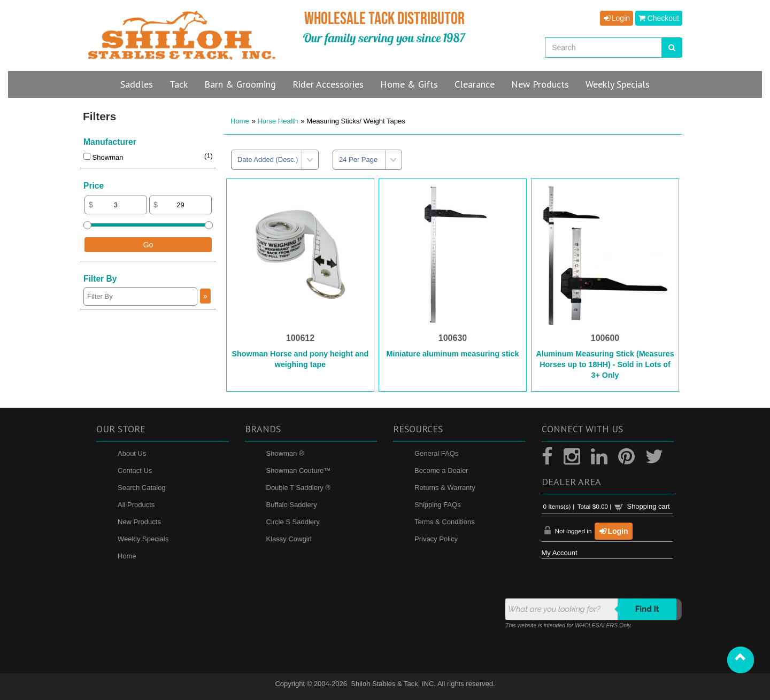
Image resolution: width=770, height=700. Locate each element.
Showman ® (285, 453)
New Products (139, 522)
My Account (560, 553)
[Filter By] (140, 297)
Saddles (137, 84)
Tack (179, 84)
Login (617, 18)
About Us (132, 453)
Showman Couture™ (299, 470)
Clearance (475, 84)
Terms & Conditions (445, 522)
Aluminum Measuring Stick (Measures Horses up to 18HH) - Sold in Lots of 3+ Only (605, 364)
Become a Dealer (441, 470)
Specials (618, 84)
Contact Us (135, 470)
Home (240, 121)
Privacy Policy (436, 539)
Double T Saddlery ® (298, 488)
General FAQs (436, 453)
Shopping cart (648, 506)
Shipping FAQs (438, 505)
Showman (103, 157)
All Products (136, 505)
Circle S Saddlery (293, 522)
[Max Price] (180, 205)
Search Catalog (142, 488)
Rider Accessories (328, 84)
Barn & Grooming (240, 84)
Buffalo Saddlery (292, 505)
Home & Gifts (409, 84)
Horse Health (278, 121)
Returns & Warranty (445, 488)
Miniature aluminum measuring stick (453, 354)
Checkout (659, 18)
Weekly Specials (143, 539)
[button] (741, 660)
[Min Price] (116, 205)
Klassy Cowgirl (289, 539)
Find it (647, 609)
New (540, 84)
